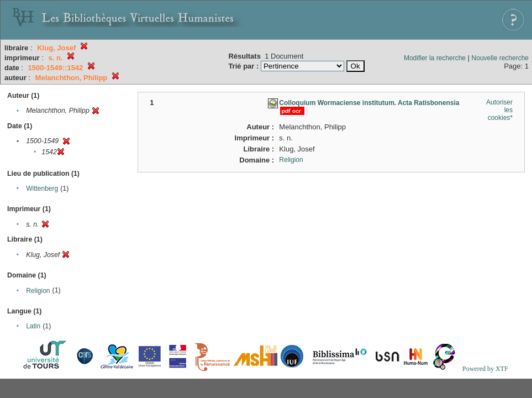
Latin (33, 326)
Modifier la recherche (435, 58)
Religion (38, 291)
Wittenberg (42, 188)
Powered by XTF (485, 369)
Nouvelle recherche (500, 58)
